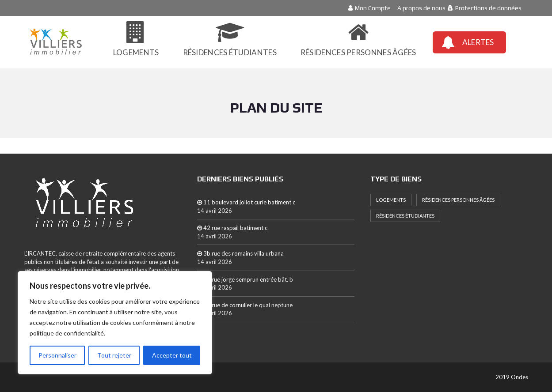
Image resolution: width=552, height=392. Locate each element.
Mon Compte (373, 8)
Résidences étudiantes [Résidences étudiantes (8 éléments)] (405, 216)
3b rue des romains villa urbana (240, 253)
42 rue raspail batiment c (232, 228)
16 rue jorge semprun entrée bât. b (245, 279)
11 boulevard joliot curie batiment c (246, 202)
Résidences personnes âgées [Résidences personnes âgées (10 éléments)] (458, 200)
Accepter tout (172, 355)
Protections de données (488, 8)
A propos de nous (421, 8)
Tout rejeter (114, 355)
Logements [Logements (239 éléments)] (391, 200)
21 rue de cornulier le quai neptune (245, 305)
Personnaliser (57, 355)
